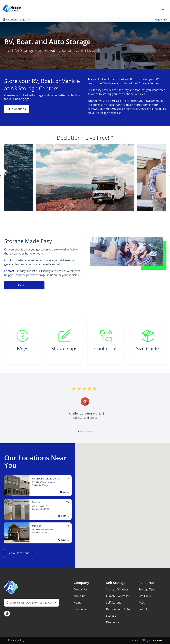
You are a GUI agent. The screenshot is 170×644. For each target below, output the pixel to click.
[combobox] (32, 603)
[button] (78, 432)
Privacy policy (16, 640)
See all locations (19, 553)
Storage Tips (146, 589)
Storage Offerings (117, 589)
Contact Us (81, 589)
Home (78, 603)
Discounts (113, 622)
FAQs (142, 603)
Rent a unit (161, 20)
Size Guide (145, 596)
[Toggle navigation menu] (164, 8)
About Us (80, 596)
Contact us (11, 271)
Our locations (17, 109)
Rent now (24, 285)
